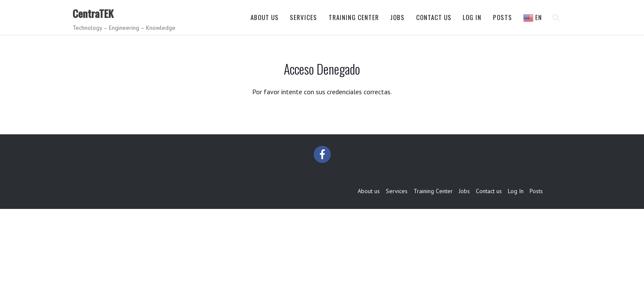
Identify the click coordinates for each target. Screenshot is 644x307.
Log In (472, 17)
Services (303, 17)
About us (265, 17)
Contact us (434, 17)
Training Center (354, 17)
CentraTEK (93, 13)
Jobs (397, 17)
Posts (503, 17)
